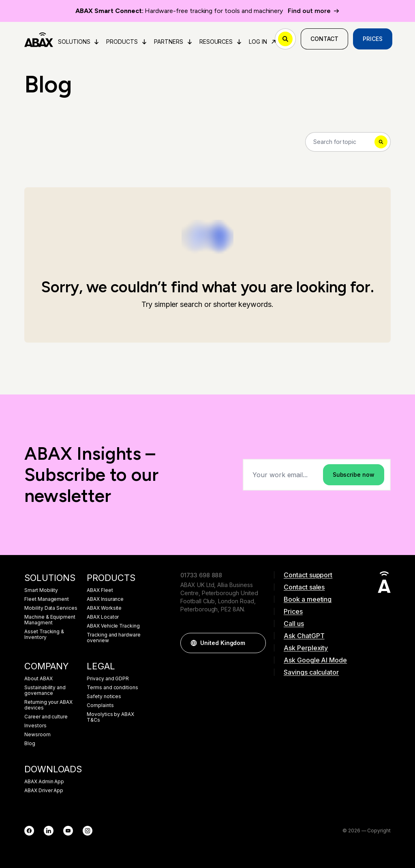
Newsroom (37, 735)
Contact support (308, 575)
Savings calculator (311, 672)
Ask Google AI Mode (315, 660)
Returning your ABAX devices (48, 705)
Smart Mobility (41, 590)
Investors (35, 726)
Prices (373, 39)
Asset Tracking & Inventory (44, 634)
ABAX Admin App (44, 782)
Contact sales (304, 587)
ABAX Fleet (100, 590)
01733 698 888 (201, 575)
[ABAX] (39, 39)
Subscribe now (354, 475)
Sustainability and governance (45, 690)
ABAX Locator (103, 617)
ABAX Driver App (44, 791)
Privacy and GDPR (108, 679)
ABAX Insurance (105, 599)
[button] (256, 643)
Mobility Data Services (51, 608)
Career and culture (46, 717)
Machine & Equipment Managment (50, 620)
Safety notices (104, 697)
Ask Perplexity (306, 648)
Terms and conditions (112, 688)
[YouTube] (68, 831)
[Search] (348, 142)
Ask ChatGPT (304, 636)
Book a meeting (308, 599)
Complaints (100, 705)
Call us (294, 624)
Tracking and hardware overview (114, 638)
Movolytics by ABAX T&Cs (110, 717)
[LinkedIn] (49, 831)
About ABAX (39, 679)
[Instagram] (88, 831)
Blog (30, 744)
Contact (324, 39)
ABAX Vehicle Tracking (113, 626)
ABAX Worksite (104, 608)
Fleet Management (47, 599)
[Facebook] (29, 831)
